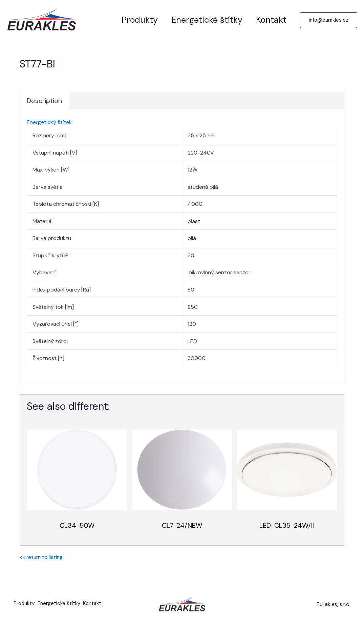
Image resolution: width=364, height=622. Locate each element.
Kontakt (270, 20)
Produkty (131, 20)
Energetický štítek (49, 122)
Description (44, 100)
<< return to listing (42, 557)
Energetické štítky (202, 20)
